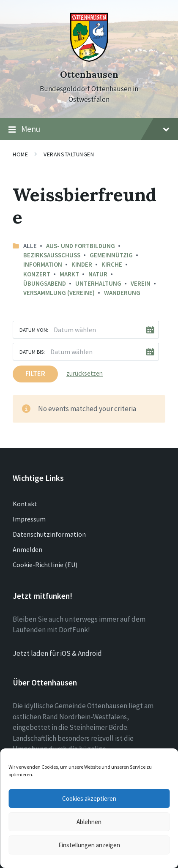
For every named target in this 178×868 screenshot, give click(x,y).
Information (43, 264)
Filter (35, 374)
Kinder (82, 264)
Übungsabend (45, 283)
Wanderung (122, 293)
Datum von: (34, 330)
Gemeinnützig (111, 255)
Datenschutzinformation (49, 534)
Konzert (37, 274)
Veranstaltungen (69, 154)
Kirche (112, 264)
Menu (89, 129)
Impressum (29, 519)
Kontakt (25, 504)
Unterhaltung (98, 283)
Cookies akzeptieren (89, 798)
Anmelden (27, 549)
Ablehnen (89, 822)
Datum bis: (32, 352)
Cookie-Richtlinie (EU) (45, 565)
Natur (98, 274)
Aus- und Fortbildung (81, 246)
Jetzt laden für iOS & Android (57, 653)
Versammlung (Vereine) (59, 293)
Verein (141, 283)
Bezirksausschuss (52, 255)
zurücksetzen (85, 373)
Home (20, 154)
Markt (69, 274)
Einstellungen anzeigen (89, 845)
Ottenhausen (89, 75)
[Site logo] (89, 59)
